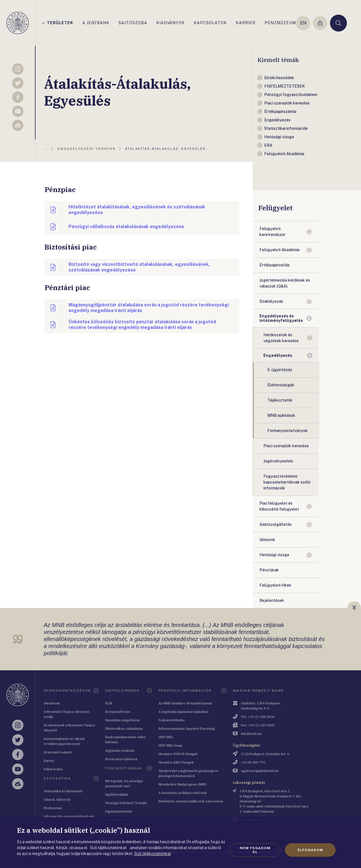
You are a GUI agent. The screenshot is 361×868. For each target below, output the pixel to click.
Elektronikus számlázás (124, 728)
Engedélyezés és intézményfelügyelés (281, 318)
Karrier (49, 761)
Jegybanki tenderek (120, 750)
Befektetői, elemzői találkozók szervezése (191, 801)
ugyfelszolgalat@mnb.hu (260, 771)
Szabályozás (271, 301)
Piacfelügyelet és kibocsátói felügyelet (279, 506)
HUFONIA (166, 737)
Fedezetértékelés (172, 720)
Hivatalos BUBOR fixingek (178, 754)
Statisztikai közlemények (63, 791)
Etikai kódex (53, 769)
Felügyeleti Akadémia (279, 250)
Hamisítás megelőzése (123, 720)
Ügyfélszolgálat (117, 794)
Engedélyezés (278, 355)
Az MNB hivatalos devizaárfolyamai (185, 703)
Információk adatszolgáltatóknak (69, 816)
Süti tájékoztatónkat (153, 854)
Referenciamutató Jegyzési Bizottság (187, 728)
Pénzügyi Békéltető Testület (126, 803)
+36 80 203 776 (253, 762)
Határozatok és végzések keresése (281, 338)
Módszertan (53, 808)
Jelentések (52, 703)
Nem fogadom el (255, 850)
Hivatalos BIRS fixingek (176, 762)
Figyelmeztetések (119, 811)
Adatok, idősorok (57, 799)
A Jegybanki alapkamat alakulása (183, 712)
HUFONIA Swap (170, 745)
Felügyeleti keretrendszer (272, 232)
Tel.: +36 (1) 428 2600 (258, 717)
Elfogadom (310, 850)
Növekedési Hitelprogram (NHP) (182, 784)
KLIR (109, 703)
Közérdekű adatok (58, 752)
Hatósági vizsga (274, 555)
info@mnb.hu (251, 734)
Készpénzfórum (118, 712)
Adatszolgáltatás (276, 524)
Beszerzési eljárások (121, 759)
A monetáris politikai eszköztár (183, 793)
